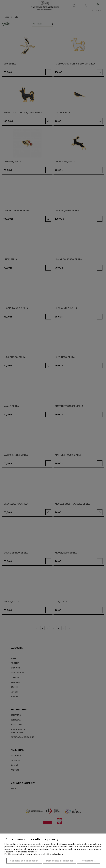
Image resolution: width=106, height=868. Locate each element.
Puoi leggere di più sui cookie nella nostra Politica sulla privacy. (34, 854)
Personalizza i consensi (60, 861)
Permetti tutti (88, 861)
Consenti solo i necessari (24, 861)
